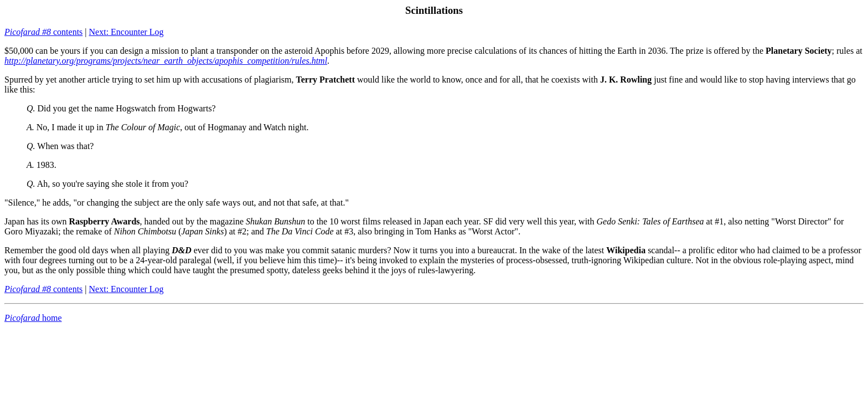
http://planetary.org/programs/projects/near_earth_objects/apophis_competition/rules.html (166, 61)
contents (43, 32)
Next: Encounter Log (126, 32)
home (33, 318)
